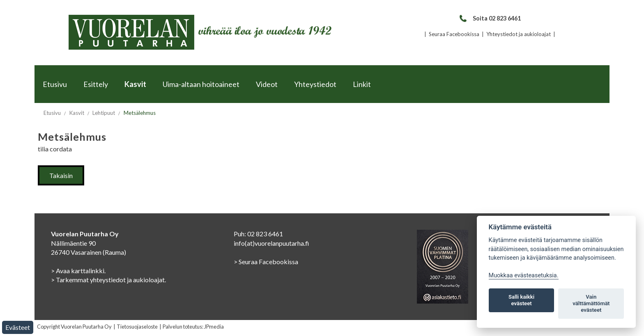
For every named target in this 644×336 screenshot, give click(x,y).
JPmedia (214, 327)
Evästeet (18, 327)
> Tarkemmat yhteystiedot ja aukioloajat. (108, 280)
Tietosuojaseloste (137, 327)
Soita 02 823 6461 (490, 18)
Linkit (362, 84)
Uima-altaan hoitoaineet (201, 84)
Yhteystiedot (315, 84)
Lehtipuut (104, 113)
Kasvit (135, 84)
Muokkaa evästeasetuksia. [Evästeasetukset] (524, 275)
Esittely (96, 84)
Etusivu (55, 84)
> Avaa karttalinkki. (78, 271)
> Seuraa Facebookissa (266, 262)
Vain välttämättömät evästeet (591, 303)
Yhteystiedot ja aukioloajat (519, 34)
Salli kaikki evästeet (521, 300)
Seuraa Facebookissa (454, 34)
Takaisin (61, 175)
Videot (267, 84)
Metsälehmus (140, 113)
